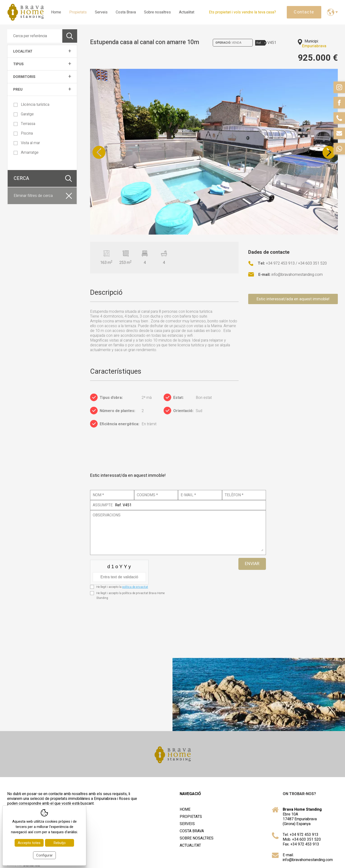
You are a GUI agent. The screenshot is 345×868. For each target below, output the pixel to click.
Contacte (304, 12)
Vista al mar (27, 143)
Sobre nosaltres (157, 12)
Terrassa (24, 124)
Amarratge (26, 153)
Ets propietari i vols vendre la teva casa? (242, 12)
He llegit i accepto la (122, 587)
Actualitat (187, 12)
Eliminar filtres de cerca (33, 196)
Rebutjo (60, 843)
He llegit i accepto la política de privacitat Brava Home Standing (130, 596)
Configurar (44, 855)
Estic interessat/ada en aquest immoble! (293, 299)
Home (56, 12)
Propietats (78, 12)
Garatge (24, 114)
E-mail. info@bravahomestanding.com (308, 857)
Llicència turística (32, 105)
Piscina (23, 133)
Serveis (101, 12)
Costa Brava (126, 12)
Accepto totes (29, 843)
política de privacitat (135, 587)
